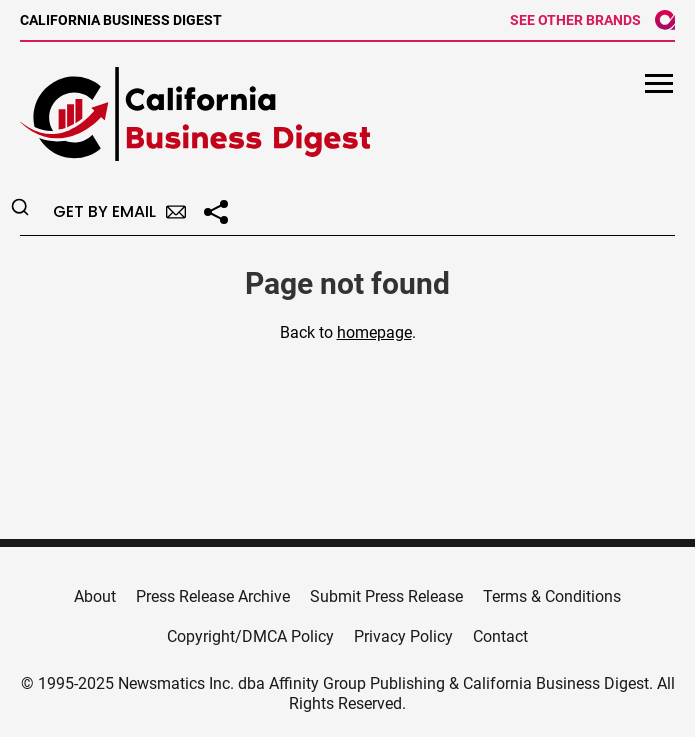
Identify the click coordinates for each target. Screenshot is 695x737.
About (95, 596)
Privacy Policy (403, 636)
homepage (374, 332)
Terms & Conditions (552, 596)
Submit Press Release (386, 596)
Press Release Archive (213, 596)
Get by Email (119, 211)
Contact (500, 636)
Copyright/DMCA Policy (250, 636)
